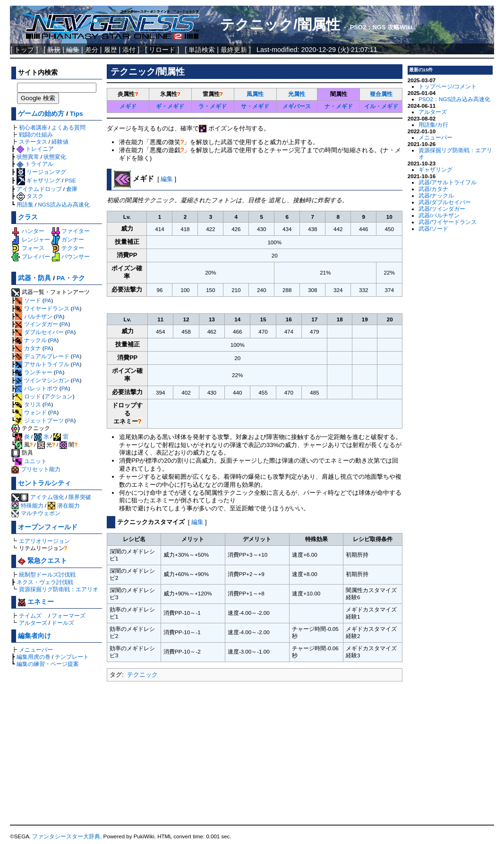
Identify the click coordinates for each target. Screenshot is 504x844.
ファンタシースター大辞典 (66, 836)
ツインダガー (36, 324)
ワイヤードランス (42, 308)
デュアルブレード (42, 356)
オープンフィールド (48, 527)
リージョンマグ (41, 172)
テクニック (142, 675)
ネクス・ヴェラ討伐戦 (45, 582)
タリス (28, 404)
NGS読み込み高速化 (64, 204)
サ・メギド (255, 106)
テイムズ (30, 616)
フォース (28, 248)
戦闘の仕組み (36, 134)
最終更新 (234, 50)
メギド (128, 106)
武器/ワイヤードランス (448, 222)
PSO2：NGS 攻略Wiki (381, 27)
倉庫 (72, 189)
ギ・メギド (170, 106)
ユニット (30, 461)
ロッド (28, 396)
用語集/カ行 (433, 125)
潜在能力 (64, 505)
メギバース (297, 106)
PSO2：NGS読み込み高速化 (454, 99)
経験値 (60, 142)
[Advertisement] (255, 754)
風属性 (255, 94)
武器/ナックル (436, 195)
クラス (28, 217)
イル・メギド (381, 106)
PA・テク (71, 278)
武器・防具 (34, 278)
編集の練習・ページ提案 (48, 664)
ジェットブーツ (39, 420)
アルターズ (33, 623)
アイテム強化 (47, 497)
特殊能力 (27, 505)
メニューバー (36, 650)
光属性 (297, 94)
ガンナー (68, 239)
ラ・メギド (213, 106)
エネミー (36, 602)
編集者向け (34, 636)
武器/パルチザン (439, 215)
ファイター (71, 231)
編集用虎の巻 (34, 657)
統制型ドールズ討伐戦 (47, 574)
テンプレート (72, 657)
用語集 (25, 204)
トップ (24, 50)
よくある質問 (68, 127)
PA (48, 300)
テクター (68, 248)
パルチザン (33, 316)
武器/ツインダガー (442, 209)
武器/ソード (433, 228)
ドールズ (63, 623)
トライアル (35, 164)
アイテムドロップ (39, 189)
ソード (28, 300)
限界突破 (80, 497)
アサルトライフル (42, 364)
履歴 (111, 50)
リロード (162, 50)
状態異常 (28, 157)
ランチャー (33, 372)
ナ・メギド (339, 106)
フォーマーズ (68, 616)
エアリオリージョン (44, 541)
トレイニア (35, 149)
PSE (71, 180)
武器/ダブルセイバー (445, 202)
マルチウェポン (36, 513)
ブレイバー (30, 256)
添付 (129, 50)
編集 (167, 179)
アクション (59, 396)
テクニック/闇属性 (280, 24)
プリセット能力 (36, 469)
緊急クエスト (43, 561)
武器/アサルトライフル (448, 182)
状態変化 (55, 157)
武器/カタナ (433, 189)
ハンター (28, 231)
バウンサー (71, 256)
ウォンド (30, 412)
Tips (77, 114)
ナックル (30, 340)
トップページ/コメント (448, 86)
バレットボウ (36, 388)
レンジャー (30, 239)
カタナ (28, 348)
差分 (92, 50)
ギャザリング (38, 180)
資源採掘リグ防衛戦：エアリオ (59, 589)
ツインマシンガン (42, 380)
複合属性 (381, 94)
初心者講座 (33, 127)
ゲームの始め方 (41, 114)
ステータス (33, 142)
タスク (30, 196)
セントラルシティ (44, 483)
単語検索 (202, 50)
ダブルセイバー (39, 332)
